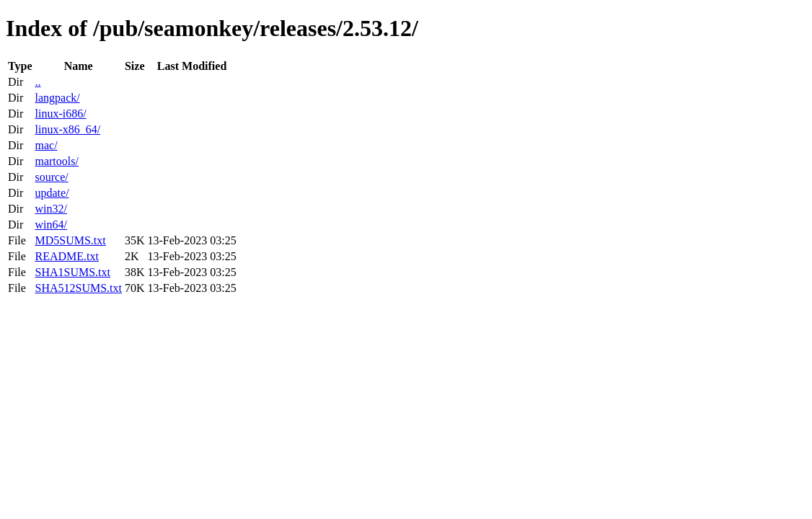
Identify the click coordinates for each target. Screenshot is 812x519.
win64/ (50, 225)
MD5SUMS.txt (70, 240)
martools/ (56, 161)
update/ (52, 193)
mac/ (46, 145)
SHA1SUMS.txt (72, 272)
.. (37, 82)
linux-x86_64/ (67, 129)
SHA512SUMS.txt (78, 288)
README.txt (66, 256)
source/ (51, 177)
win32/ (50, 209)
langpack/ (57, 98)
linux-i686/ (60, 114)
